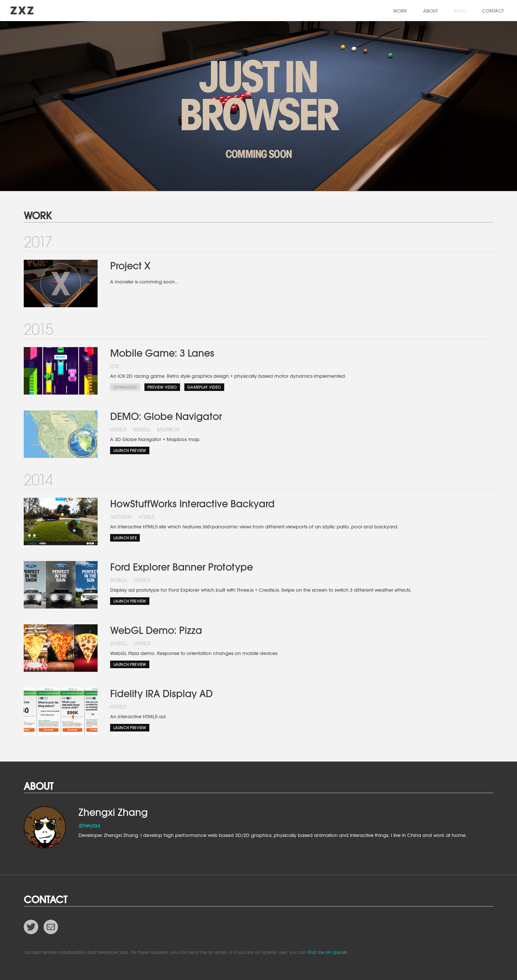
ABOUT (430, 11)
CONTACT (493, 11)
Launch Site (125, 538)
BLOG (460, 11)
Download (125, 387)
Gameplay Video (204, 387)
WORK (400, 11)
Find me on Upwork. (328, 953)
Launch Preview (130, 450)
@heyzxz (89, 826)
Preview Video (162, 387)
